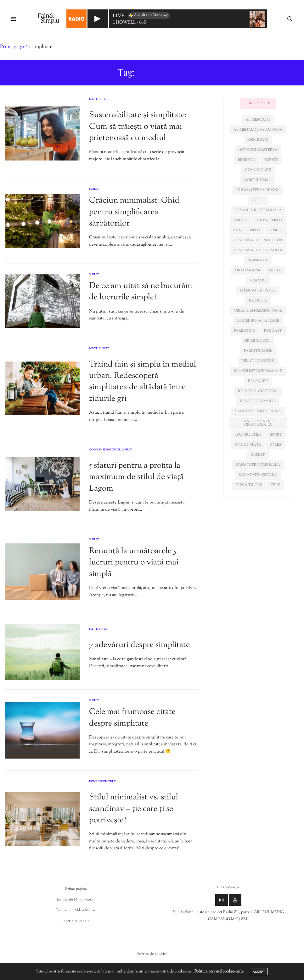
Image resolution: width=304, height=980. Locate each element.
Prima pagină (14, 47)
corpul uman (258, 180)
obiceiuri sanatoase (258, 321)
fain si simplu (247, 230)
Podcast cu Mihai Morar (76, 910)
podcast (273, 331)
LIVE (119, 16)
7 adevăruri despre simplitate (139, 645)
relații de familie (258, 401)
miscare (258, 280)
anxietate (258, 140)
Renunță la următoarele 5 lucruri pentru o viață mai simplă (134, 563)
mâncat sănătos (258, 291)
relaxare (258, 381)
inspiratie (258, 260)
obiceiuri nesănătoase (258, 311)
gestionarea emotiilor (258, 240)
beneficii (247, 160)
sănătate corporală (258, 465)
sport (276, 435)
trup (275, 485)
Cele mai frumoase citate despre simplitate (132, 718)
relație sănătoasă (258, 391)
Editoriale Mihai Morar (76, 900)
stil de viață (248, 445)
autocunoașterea (258, 150)
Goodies (95, 450)
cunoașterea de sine (258, 190)
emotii (240, 220)
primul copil (258, 341)
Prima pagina (76, 889)
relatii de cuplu (258, 361)
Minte (93, 100)
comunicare (258, 170)
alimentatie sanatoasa (258, 130)
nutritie (258, 301)
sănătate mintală (258, 475)
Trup (112, 782)
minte (275, 270)
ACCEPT (259, 972)
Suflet (104, 100)
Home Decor (112, 450)
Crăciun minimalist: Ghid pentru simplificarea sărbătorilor (134, 212)
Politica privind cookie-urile (219, 972)
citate (271, 160)
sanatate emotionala (258, 411)
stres (276, 445)
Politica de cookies (152, 954)
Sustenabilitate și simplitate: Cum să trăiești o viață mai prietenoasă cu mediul (138, 127)
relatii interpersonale (258, 371)
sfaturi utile (248, 435)
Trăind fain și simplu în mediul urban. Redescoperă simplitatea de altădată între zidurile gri (143, 382)
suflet (258, 455)
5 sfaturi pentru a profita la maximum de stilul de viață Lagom (136, 477)
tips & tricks (249, 485)
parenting (245, 331)
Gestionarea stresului (258, 250)
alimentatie (258, 120)
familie (276, 230)
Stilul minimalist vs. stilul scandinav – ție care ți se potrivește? (134, 809)
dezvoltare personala (258, 210)
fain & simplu (269, 220)
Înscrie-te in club (76, 921)
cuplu (258, 200)
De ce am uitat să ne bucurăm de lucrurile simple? (141, 292)
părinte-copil (258, 351)
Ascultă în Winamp (148, 15)
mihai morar (248, 270)
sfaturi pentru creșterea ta (258, 423)
